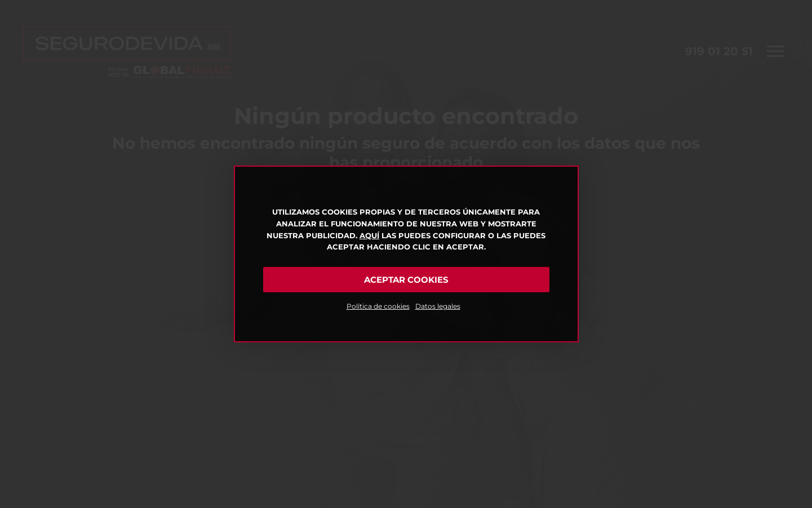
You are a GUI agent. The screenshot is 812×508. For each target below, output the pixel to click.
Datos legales (438, 306)
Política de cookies (378, 306)
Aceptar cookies (406, 280)
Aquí (369, 235)
